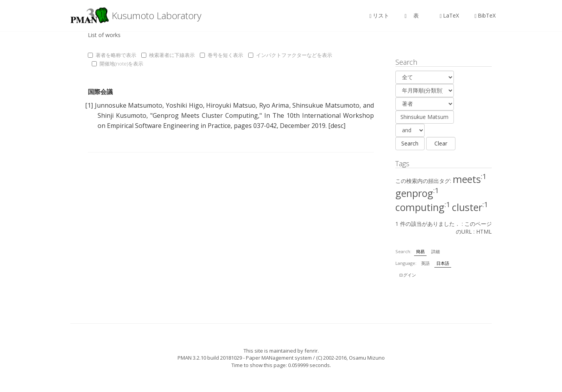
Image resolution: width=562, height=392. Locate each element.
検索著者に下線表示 (168, 55)
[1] (89, 105)
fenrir (311, 351)
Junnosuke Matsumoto (129, 105)
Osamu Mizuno (367, 358)
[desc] (337, 126)
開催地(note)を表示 (117, 64)
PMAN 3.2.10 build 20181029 (210, 358)
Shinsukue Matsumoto (326, 105)
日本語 (443, 263)
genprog (417, 193)
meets (470, 179)
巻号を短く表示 (221, 55)
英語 (425, 263)
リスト (379, 15)
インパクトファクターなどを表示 (290, 55)
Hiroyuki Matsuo (231, 105)
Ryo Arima (274, 105)
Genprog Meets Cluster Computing (205, 115)
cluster (470, 207)
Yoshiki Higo (184, 105)
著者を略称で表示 (112, 55)
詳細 (436, 251)
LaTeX (449, 15)
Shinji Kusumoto (122, 115)
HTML (484, 231)
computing (423, 207)
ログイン (407, 275)
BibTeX (485, 15)
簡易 (420, 251)
